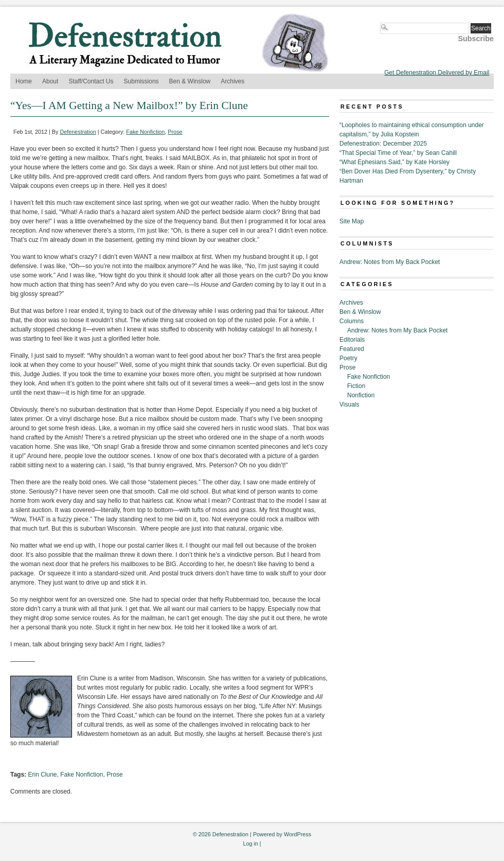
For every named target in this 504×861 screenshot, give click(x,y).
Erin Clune (42, 775)
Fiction (356, 386)
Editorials (352, 340)
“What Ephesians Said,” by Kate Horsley (394, 162)
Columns (352, 321)
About (50, 81)
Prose (175, 132)
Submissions (141, 81)
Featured (352, 349)
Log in (250, 844)
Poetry (348, 358)
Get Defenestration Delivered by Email (437, 73)
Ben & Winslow (190, 81)
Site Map (352, 221)
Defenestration (78, 132)
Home (24, 81)
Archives (232, 81)
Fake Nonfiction (145, 132)
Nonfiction (361, 395)
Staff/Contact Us (91, 81)
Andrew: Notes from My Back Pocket (390, 262)
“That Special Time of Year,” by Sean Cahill (398, 153)
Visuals (349, 405)
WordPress (298, 834)
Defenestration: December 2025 (383, 144)
